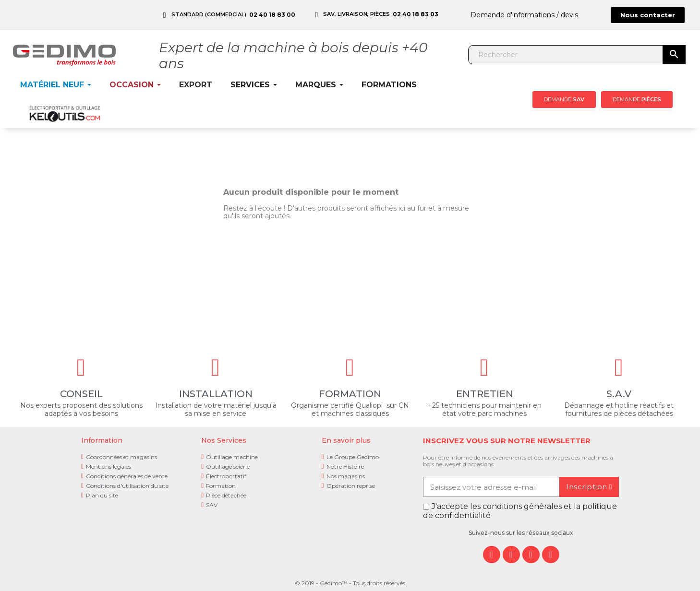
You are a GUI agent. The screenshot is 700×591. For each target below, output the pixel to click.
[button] (648, 15)
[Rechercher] (566, 55)
